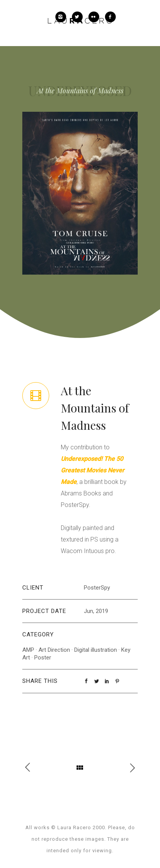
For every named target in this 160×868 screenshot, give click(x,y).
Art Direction (54, 650)
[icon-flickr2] (96, 17)
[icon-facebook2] (110, 17)
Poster (43, 658)
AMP (28, 650)
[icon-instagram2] (63, 17)
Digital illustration (96, 650)
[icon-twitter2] (79, 17)
